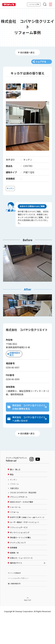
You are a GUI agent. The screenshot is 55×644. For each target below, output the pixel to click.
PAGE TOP (28, 628)
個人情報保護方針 (14, 611)
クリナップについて (18, 570)
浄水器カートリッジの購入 (21, 565)
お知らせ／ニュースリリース (21, 585)
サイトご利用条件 (14, 600)
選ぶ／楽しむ (15, 497)
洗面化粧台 (14, 515)
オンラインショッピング (20, 560)
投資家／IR (14, 580)
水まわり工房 (27, 544)
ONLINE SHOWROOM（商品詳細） (24, 520)
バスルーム (14, 511)
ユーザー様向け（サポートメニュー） (25, 550)
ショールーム (15, 534)
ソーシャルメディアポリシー (18, 606)
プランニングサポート (19, 524)
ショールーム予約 (34, 4)
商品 (12, 502)
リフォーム (14, 539)
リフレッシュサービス (19, 555)
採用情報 (13, 575)
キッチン (13, 507)
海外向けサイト (16, 590)
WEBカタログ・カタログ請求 (22, 529)
